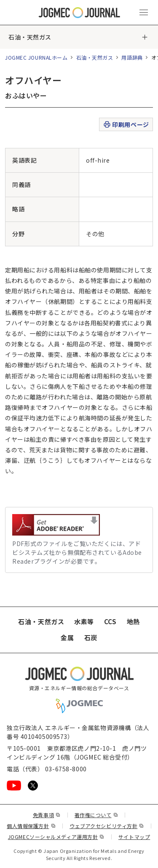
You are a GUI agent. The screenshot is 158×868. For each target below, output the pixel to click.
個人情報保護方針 (31, 826)
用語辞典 (132, 57)
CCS (110, 621)
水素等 (84, 621)
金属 (67, 637)
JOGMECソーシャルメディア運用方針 (56, 837)
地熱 (133, 621)
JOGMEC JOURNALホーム (36, 57)
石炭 (91, 637)
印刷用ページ (126, 125)
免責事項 (47, 815)
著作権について (96, 815)
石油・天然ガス (30, 37)
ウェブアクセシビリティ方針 (107, 826)
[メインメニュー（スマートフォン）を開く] (144, 13)
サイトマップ (134, 837)
